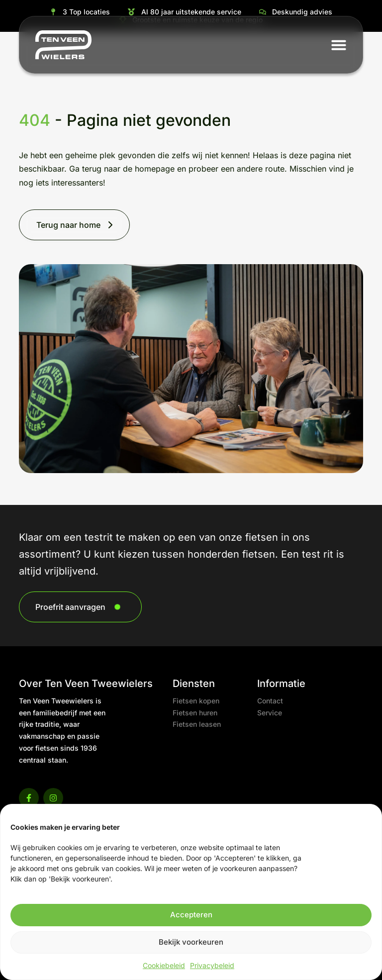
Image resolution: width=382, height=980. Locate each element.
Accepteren (191, 915)
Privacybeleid (212, 965)
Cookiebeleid (164, 965)
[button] (339, 45)
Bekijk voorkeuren (191, 942)
